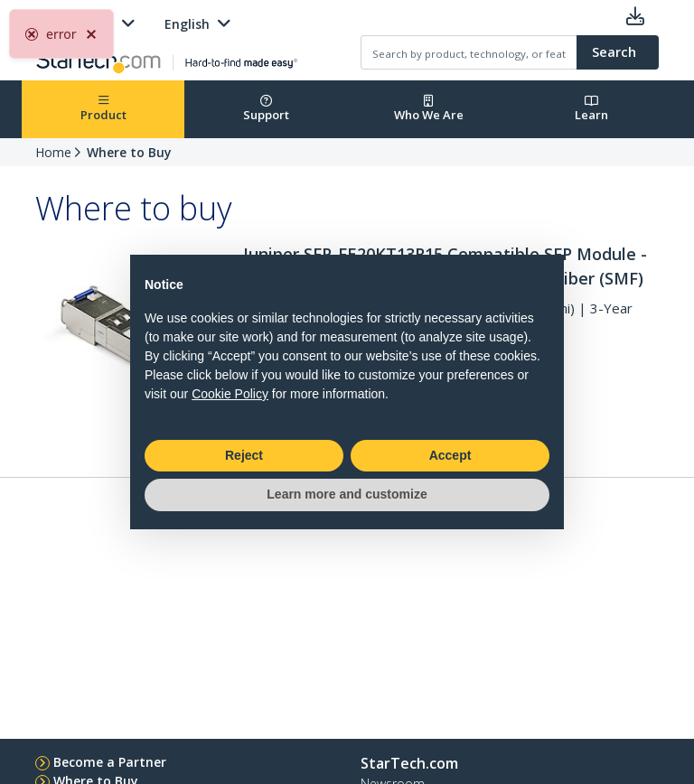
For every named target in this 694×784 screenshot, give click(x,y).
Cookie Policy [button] (230, 394)
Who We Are (429, 109)
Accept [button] (450, 455)
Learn (591, 109)
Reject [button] (244, 455)
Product (103, 109)
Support (266, 109)
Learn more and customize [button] (347, 494)
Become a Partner (110, 762)
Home (53, 152)
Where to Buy (129, 152)
